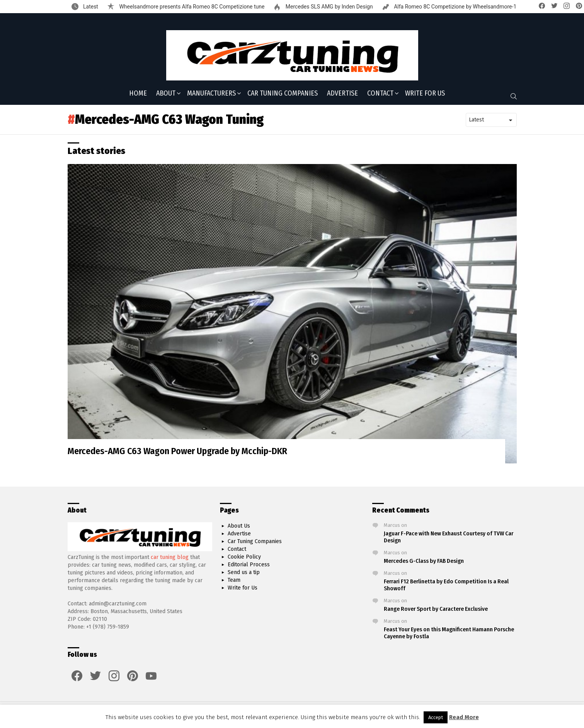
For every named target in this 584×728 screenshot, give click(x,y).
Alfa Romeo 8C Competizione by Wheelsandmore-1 (455, 7)
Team (234, 580)
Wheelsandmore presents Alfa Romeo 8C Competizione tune (191, 7)
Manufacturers (211, 94)
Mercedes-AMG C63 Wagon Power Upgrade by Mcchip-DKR (177, 451)
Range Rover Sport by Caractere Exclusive (436, 609)
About (166, 94)
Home (138, 93)
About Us (239, 526)
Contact (380, 94)
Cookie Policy (244, 557)
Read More (464, 717)
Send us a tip (244, 572)
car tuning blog (170, 557)
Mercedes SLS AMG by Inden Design (328, 7)
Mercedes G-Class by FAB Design (424, 561)
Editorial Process (249, 565)
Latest (90, 7)
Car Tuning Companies (283, 93)
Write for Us (425, 93)
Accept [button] (436, 717)
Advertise (342, 93)
